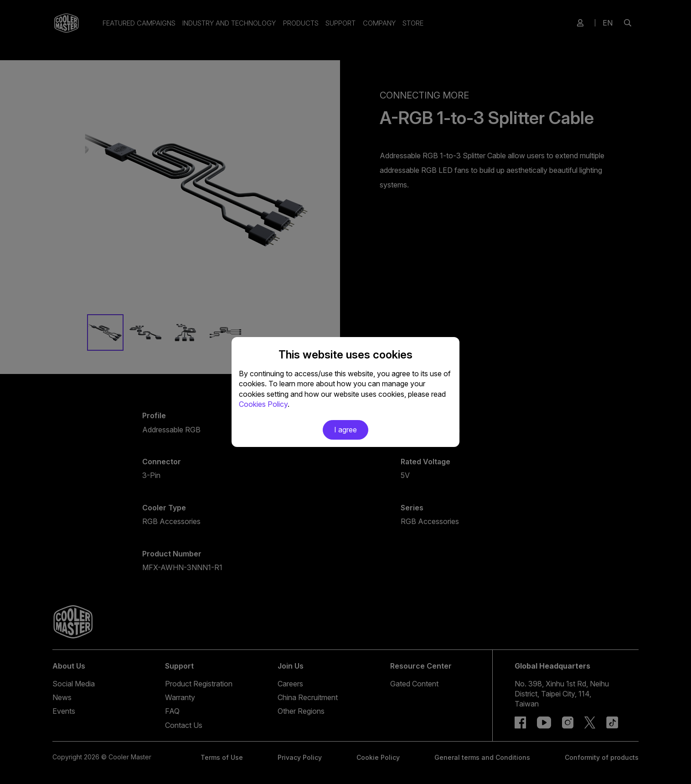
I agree (345, 430)
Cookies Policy (263, 404)
